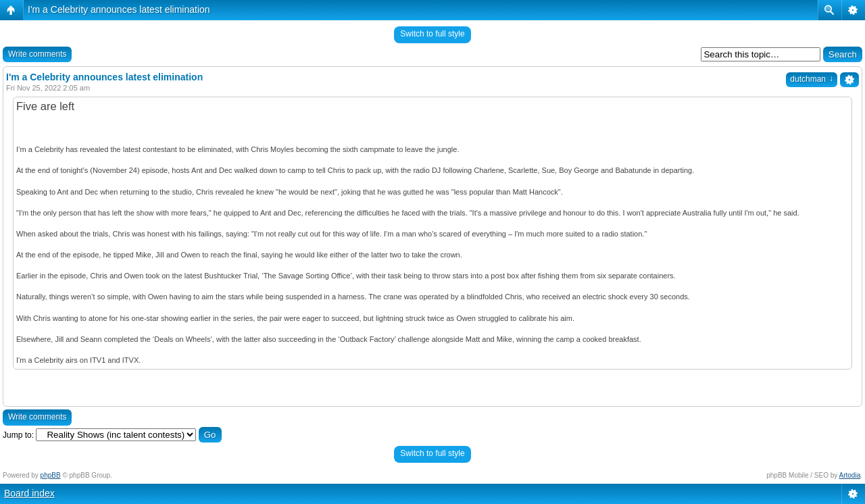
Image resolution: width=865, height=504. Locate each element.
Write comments (37, 54)
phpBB (51, 475)
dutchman (812, 79)
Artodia (850, 475)
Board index (29, 493)
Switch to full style (432, 34)
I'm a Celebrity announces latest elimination (119, 9)
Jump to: (18, 435)
